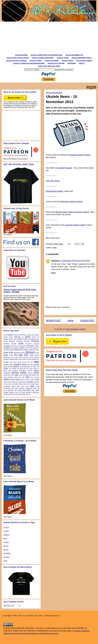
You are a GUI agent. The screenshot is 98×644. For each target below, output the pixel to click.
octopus (37, 377)
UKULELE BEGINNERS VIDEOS (82, 58)
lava (10, 369)
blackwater (19, 341)
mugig (37, 375)
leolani (14, 369)
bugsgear (36, 344)
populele (36, 382)
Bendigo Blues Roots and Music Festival (73, 212)
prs (4, 384)
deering (31, 348)
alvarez (37, 335)
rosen (37, 384)
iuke (15, 362)
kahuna (24, 362)
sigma (23, 386)
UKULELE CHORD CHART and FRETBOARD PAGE (47, 55)
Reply (53, 273)
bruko (21, 343)
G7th (21, 335)
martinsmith (7, 375)
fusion (12, 357)
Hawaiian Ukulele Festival (80, 155)
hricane (24, 359)
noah (27, 377)
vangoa (6, 392)
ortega (18, 379)
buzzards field (16, 346)
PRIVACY (82, 63)
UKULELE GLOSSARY (52, 61)
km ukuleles (35, 364)
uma (37, 390)
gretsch (36, 357)
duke (21, 350)
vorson (17, 392)
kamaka (6, 364)
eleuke (6, 352)
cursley (16, 348)
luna (10, 371)
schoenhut (7, 386)
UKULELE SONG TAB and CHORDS (18, 58)
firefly (11, 355)
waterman (36, 392)
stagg (17, 388)
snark (37, 386)
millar (16, 375)
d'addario (22, 348)
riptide (20, 384)
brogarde (14, 344)
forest (31, 355)
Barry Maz (59, 244)
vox (21, 392)
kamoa (12, 364)
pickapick (20, 382)
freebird (37, 355)
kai (28, 362)
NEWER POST (53, 320)
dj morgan (10, 350)
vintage (12, 392)
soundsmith (7, 388)
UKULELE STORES (36, 61)
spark (13, 388)
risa (24, 384)
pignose (26, 382)
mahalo (36, 370)
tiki (38, 388)
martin (36, 373)
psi (7, 384)
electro (6, 546)
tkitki (15, 390)
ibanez (35, 359)
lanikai (6, 368)
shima (18, 386)
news (55, 248)
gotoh (32, 357)
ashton (11, 339)
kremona (27, 367)
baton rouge (23, 339)
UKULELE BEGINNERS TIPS (74, 55)
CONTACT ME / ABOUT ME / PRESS (49, 66)
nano (20, 377)
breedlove (6, 344)
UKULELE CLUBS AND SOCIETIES (43, 58)
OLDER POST (87, 320)
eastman (26, 350)
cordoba (6, 348)
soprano (6, 557)
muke (5, 377)
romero (32, 384)
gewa (16, 357)
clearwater (30, 346)
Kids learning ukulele (55, 191)
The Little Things (53, 181)
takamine (22, 388)
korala (22, 367)
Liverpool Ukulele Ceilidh (75, 225)
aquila (27, 337)
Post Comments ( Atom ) (76, 329)
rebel (16, 384)
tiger (35, 388)
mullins (16, 377)
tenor (5, 561)
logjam (35, 369)
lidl (24, 369)
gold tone (26, 357)
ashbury (6, 339)
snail (32, 386)
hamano (6, 359)
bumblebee (7, 346)
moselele (26, 375)
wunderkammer (21, 394)
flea (16, 355)
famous (30, 352)
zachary (28, 394)
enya (11, 352)
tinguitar (10, 390)
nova (32, 377)
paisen (5, 382)
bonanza (35, 341)
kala (36, 362)
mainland (15, 373)
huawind (29, 359)
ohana (6, 379)
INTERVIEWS (72, 63)
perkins (10, 382)
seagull (13, 386)
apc (23, 337)
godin (21, 357)
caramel (23, 346)
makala (23, 373)
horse (20, 359)
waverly (6, 394)
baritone (6, 535)
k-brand (19, 362)
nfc (23, 377)
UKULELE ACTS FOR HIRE (56, 63)
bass (5, 538)
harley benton (14, 359)
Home (70, 320)
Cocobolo (10, 335)
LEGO (29, 335)
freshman (7, 357)
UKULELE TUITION (63, 58)
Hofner (24, 335)
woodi (14, 394)
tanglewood (29, 388)
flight (21, 355)
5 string (6, 527)
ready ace (11, 384)
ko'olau (10, 367)
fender (6, 355)
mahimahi (7, 373)
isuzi (11, 362)
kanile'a (18, 364)
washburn (29, 392)
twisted (20, 390)
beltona (34, 339)
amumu (6, 337)
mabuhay (15, 371)
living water (29, 369)
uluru (33, 390)
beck (29, 339)
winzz (10, 394)
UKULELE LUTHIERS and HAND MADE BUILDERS (29, 63)
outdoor (27, 379)
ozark (37, 379)
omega (12, 379)
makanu (30, 373)
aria (38, 337)
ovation (32, 379)
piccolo (6, 550)
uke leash (27, 390)
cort (11, 348)
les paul (20, 369)
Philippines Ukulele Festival (71, 202)
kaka (32, 362)
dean (27, 348)
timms (5, 390)
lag (31, 367)
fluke (26, 355)
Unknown (55, 261)
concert (6, 542)
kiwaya (24, 364)
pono (31, 382)
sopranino (7, 553)
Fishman (16, 335)
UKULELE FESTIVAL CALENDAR (16, 61)
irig (38, 359)
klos (29, 364)
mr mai (32, 375)
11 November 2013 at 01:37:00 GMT (75, 261)
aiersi (33, 335)
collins (37, 346)
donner (16, 350)
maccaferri (23, 371)
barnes (16, 339)
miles (12, 375)
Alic (5, 335)
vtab (24, 392)
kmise (5, 367)
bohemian (27, 341)
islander (6, 362)
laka (34, 367)
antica (11, 337)
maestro (30, 371)
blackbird (12, 341)
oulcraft (23, 379)
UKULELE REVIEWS (21, 55)
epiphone (17, 352)
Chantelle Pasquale (64, 168)
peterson (15, 382)
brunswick (28, 344)
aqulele (33, 337)
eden (37, 350)
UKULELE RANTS (67, 61)
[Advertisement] (36, 37)
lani (38, 367)
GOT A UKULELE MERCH (84, 61)
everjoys (23, 353)
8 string (6, 531)
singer (27, 386)
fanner (37, 353)
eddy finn (32, 350)
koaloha (16, 366)
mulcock (10, 377)
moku (21, 375)
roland (27, 384)
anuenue (17, 337)
